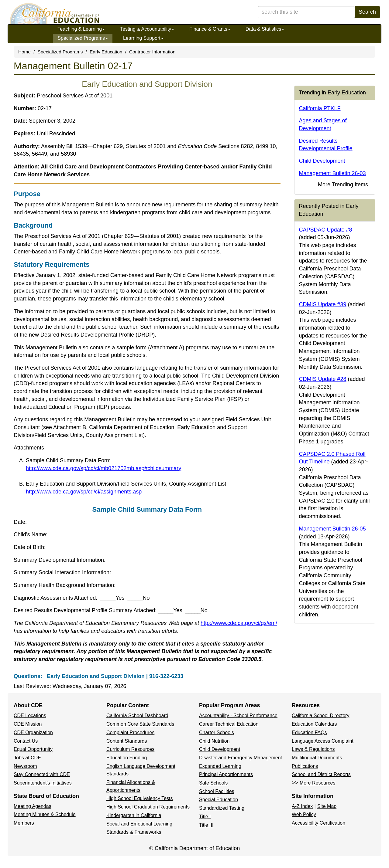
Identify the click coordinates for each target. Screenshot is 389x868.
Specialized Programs (83, 38)
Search (367, 12)
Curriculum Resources (130, 749)
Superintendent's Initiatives (43, 783)
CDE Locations (30, 715)
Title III (206, 825)
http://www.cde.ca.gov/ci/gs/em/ (239, 623)
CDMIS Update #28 (323, 379)
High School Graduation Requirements (148, 807)
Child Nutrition (214, 741)
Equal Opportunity (33, 749)
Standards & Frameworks (134, 832)
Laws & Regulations (313, 749)
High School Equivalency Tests (140, 798)
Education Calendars (314, 724)
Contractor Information (152, 52)
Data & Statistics (265, 29)
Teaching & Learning (81, 29)
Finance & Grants (210, 29)
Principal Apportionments (226, 774)
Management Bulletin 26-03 (332, 173)
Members (24, 823)
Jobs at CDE (27, 758)
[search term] (306, 12)
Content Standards (127, 741)
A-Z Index (302, 806)
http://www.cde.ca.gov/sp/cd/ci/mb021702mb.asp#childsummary (103, 468)
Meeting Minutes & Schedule (45, 814)
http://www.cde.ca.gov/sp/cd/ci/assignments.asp (84, 492)
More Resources (317, 783)
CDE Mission (28, 724)
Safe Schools (213, 783)
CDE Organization (33, 732)
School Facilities (217, 791)
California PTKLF (320, 108)
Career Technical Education (229, 724)
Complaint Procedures (130, 732)
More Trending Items (343, 185)
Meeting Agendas (33, 806)
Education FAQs (309, 732)
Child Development (322, 161)
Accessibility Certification (318, 823)
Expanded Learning (220, 766)
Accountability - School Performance (238, 715)
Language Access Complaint (323, 741)
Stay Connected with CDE (42, 774)
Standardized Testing (222, 808)
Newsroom (25, 766)
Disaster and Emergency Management (241, 758)
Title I (205, 817)
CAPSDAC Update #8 (326, 230)
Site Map (327, 806)
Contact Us (26, 741)
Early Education (106, 52)
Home (24, 52)
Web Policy (304, 814)
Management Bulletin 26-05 (332, 529)
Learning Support (143, 38)
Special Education (219, 800)
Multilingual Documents (317, 758)
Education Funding (127, 758)
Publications (305, 766)
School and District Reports (321, 774)
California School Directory (320, 715)
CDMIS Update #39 (323, 304)
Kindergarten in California (134, 815)
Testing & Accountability (147, 29)
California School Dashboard (137, 715)
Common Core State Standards (140, 724)
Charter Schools (217, 732)
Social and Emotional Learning (139, 824)
